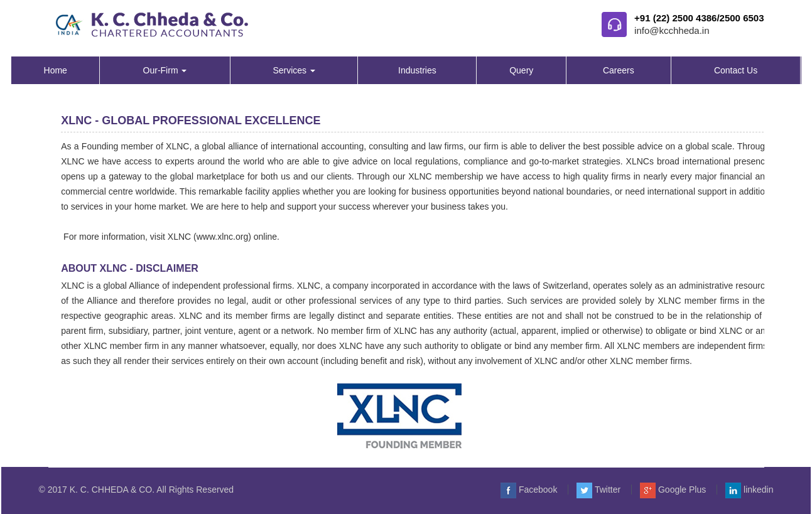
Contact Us (736, 70)
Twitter (598, 490)
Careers (619, 70)
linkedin (749, 490)
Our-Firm (165, 70)
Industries (417, 70)
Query (521, 70)
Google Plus (673, 490)
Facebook (529, 490)
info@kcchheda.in (672, 30)
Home (56, 70)
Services (294, 70)
